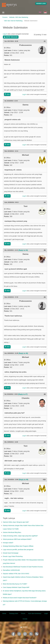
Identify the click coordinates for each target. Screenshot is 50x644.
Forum (23, 613)
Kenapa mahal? (8, 543)
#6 (45, 297)
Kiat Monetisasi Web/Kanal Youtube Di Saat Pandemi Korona (23, 567)
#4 (45, 202)
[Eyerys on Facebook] (13, 636)
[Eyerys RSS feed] (37, 636)
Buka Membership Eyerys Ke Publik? (15, 584)
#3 (45, 151)
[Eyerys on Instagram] (19, 636)
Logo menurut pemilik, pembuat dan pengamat (18, 549)
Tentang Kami (14, 613)
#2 (45, 101)
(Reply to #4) (23, 250)
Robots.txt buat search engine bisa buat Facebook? (20, 598)
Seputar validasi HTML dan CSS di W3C (16, 574)
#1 (45, 41)
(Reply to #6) (23, 353)
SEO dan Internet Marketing (13, 21)
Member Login (41, 4)
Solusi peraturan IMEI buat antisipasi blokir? (17, 539)
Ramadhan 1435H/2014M (11, 570)
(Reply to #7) (23, 394)
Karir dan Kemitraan (35, 613)
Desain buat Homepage (11, 553)
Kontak (25, 619)
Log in (5, 34)
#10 (44, 480)
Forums (5, 17)
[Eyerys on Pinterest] (25, 636)
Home (4, 613)
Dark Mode (25, 627)
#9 (45, 442)
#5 (45, 250)
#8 (45, 394)
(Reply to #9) (24, 480)
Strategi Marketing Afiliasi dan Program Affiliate (18, 546)
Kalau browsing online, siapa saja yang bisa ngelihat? (20, 536)
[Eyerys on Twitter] (31, 636)
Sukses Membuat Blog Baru (12, 532)
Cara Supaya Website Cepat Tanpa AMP (16, 587)
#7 (45, 353)
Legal (46, 613)
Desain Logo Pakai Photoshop (13, 556)
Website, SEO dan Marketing (19, 17)
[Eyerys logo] (9, 5)
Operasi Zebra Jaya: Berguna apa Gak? (16, 522)
